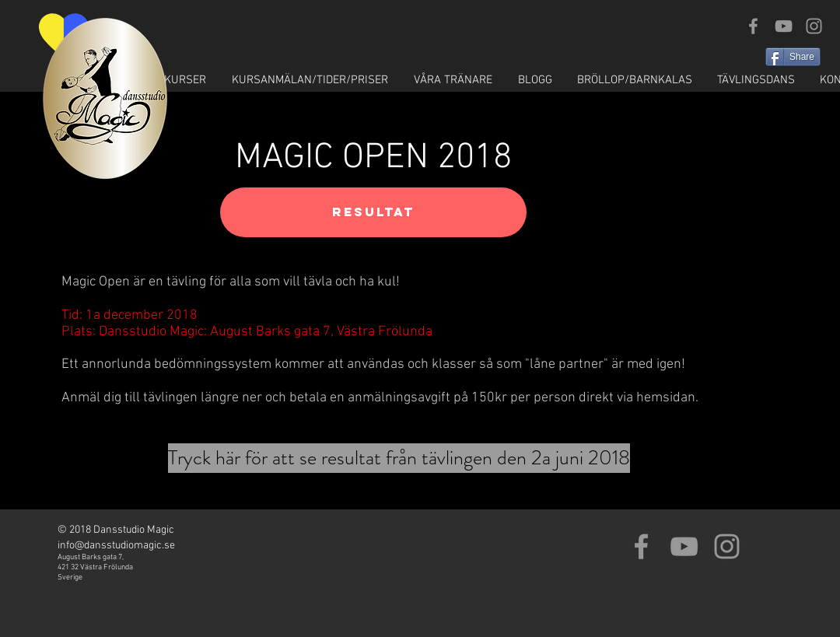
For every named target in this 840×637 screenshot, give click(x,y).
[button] (170, 80)
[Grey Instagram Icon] (814, 26)
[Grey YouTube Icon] (784, 26)
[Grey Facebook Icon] (753, 26)
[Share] (793, 57)
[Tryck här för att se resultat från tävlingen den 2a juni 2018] (399, 458)
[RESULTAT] (373, 212)
